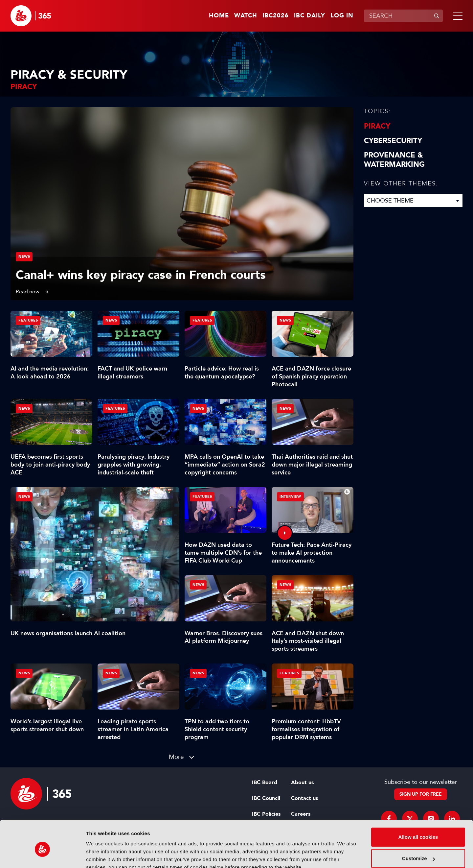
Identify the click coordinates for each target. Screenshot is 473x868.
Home (219, 16)
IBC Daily (310, 16)
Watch (246, 16)
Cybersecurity (393, 141)
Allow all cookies (418, 807)
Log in (342, 16)
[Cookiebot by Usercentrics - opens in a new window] (43, 855)
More (176, 757)
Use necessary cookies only (418, 850)
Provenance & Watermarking (394, 160)
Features (28, 320)
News (24, 257)
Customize (418, 828)
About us (302, 783)
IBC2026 (276, 16)
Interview (290, 497)
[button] (457, 16)
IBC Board (265, 783)
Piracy (377, 126)
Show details (101, 855)
